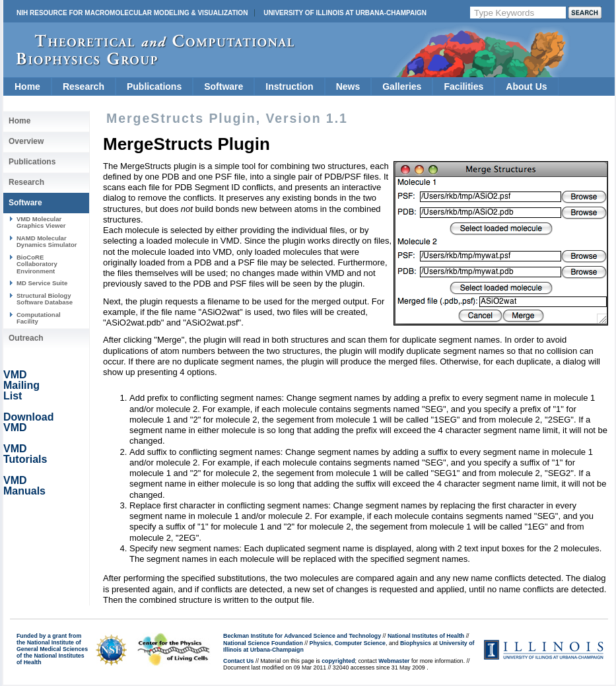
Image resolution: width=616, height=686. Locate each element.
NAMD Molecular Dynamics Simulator (47, 241)
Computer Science (360, 643)
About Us (526, 86)
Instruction (289, 86)
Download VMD (28, 422)
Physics (321, 643)
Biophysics (416, 643)
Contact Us (238, 661)
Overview (26, 141)
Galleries (402, 86)
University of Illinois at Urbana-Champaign (345, 13)
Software (223, 86)
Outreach (26, 338)
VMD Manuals (24, 486)
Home (27, 86)
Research (84, 86)
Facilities (463, 86)
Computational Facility (39, 318)
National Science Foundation (263, 643)
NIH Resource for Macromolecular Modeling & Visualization (132, 13)
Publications (154, 86)
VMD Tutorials (25, 454)
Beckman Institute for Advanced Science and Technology (302, 636)
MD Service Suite (42, 283)
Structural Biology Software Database (45, 299)
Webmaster (394, 661)
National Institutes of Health (426, 636)
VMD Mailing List (21, 385)
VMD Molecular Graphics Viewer (41, 222)
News (348, 86)
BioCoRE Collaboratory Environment (37, 264)
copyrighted (338, 661)
